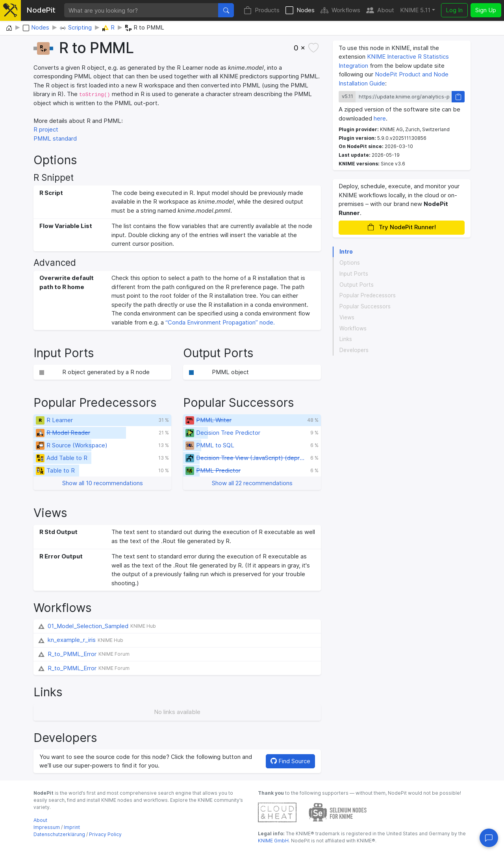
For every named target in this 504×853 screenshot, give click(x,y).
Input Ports (354, 274)
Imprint (72, 827)
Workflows (340, 10)
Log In (454, 10)
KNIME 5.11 (415, 10)
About (380, 10)
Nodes (300, 10)
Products (262, 10)
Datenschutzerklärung (59, 834)
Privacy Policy (105, 834)
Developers (354, 350)
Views (347, 317)
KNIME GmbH (273, 841)
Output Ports (357, 285)
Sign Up (486, 10)
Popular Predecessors (368, 295)
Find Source (290, 761)
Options (350, 263)
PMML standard (55, 138)
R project (46, 129)
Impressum (47, 827)
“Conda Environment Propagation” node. (220, 322)
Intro (346, 252)
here (380, 118)
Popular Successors (365, 306)
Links (346, 339)
